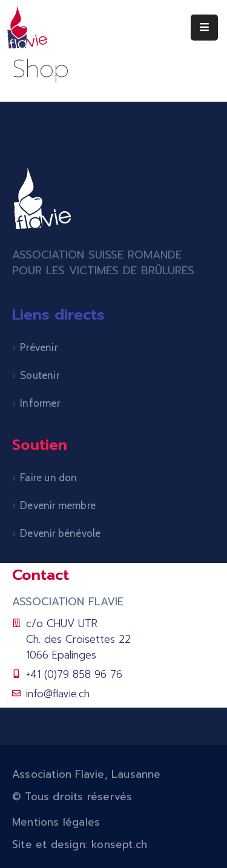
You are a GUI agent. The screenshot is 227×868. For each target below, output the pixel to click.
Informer (40, 403)
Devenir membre (58, 505)
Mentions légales (56, 822)
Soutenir (40, 375)
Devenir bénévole (60, 533)
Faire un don (48, 478)
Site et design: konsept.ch (80, 844)
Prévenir (39, 347)
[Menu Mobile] (204, 28)
